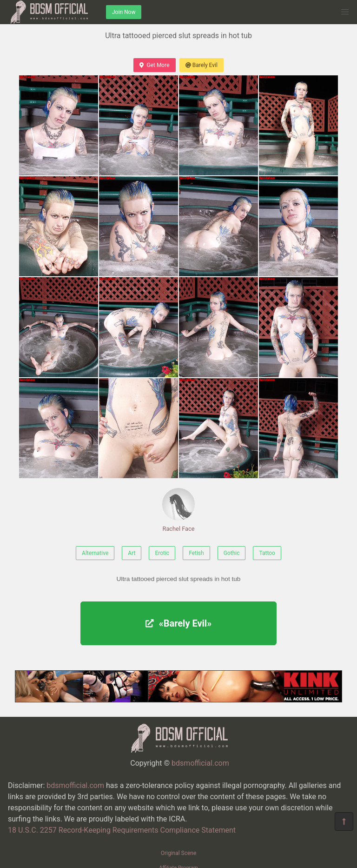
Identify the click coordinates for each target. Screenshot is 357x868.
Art (132, 553)
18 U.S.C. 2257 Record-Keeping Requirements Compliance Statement (122, 830)
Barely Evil (202, 65)
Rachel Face (178, 510)
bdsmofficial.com (200, 763)
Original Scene (179, 853)
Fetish (196, 553)
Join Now (124, 12)
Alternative (95, 553)
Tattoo (267, 553)
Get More (154, 65)
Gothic (232, 553)
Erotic (162, 553)
